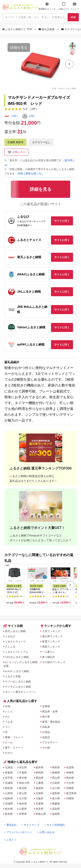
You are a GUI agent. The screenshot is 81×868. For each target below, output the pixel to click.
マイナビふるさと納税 (18, 687)
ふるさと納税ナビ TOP (17, 29)
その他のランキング (54, 662)
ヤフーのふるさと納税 (18, 682)
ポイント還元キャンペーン (21, 692)
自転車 (46, 727)
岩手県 (9, 778)
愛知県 (40, 778)
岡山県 (56, 778)
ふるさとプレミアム (17, 652)
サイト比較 (13, 626)
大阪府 (40, 798)
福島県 (9, 798)
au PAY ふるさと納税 (17, 671)
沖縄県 (70, 798)
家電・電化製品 (51, 722)
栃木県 (9, 809)
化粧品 (46, 737)
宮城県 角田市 (15, 142)
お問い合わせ (46, 832)
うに (8, 727)
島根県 (56, 773)
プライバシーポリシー (18, 832)
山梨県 (23, 809)
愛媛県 (56, 804)
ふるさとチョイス (15, 642)
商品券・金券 (50, 711)
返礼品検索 (47, 29)
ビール (9, 742)
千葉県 (23, 773)
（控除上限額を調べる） (30, 174)
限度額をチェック (47, 6)
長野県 (23, 814)
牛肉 (8, 706)
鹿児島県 (71, 793)
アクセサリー (50, 742)
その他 (46, 748)
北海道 (9, 767)
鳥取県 (56, 767)
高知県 (56, 809)
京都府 (40, 793)
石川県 (23, 798)
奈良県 (40, 809)
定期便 (46, 706)
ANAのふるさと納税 (17, 657)
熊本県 (70, 778)
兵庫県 (40, 804)
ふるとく (10, 840)
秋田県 (9, 788)
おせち (9, 753)
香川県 (56, 798)
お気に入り (64, 6)
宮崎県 (70, 788)
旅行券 (46, 717)
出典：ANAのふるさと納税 (64, 88)
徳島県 (56, 793)
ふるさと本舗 (13, 676)
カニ (8, 717)
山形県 (9, 793)
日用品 (46, 732)
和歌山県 (41, 814)
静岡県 (40, 773)
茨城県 (9, 804)
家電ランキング (51, 642)
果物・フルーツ (14, 737)
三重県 (40, 783)
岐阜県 (40, 767)
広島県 (56, 783)
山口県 (56, 788)
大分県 (70, 783)
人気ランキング (51, 631)
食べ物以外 (49, 657)
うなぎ (9, 722)
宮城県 (9, 783)
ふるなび (10, 636)
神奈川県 (24, 783)
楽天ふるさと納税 (15, 631)
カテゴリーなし (41, 142)
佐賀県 (70, 767)
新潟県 (23, 788)
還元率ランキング (52, 636)
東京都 (23, 778)
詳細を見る (19, 47)
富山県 (23, 793)
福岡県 (56, 814)
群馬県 (9, 814)
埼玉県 (23, 767)
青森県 (9, 773)
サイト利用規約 (55, 825)
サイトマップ (31, 825)
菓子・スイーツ (14, 748)
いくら (9, 711)
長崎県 (70, 773)
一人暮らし (49, 652)
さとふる (10, 647)
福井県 (23, 804)
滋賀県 (40, 788)
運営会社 (10, 825)
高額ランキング (51, 647)
